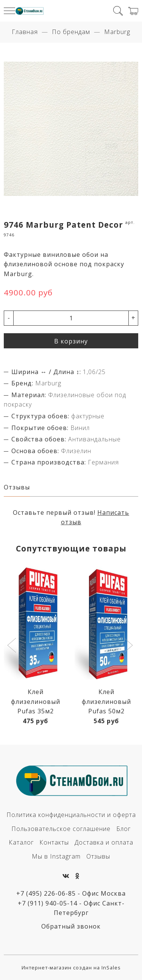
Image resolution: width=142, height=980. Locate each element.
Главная (25, 32)
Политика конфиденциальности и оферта (71, 815)
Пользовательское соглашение (61, 829)
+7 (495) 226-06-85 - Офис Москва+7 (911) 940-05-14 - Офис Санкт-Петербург (71, 903)
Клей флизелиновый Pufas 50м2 (106, 701)
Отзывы (98, 856)
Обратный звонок (71, 926)
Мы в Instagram (56, 856)
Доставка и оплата (104, 842)
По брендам (71, 32)
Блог (123, 829)
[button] (13, 646)
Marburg (117, 32)
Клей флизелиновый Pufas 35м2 (36, 701)
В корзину (71, 341)
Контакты (54, 842)
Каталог (21, 842)
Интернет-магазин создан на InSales (71, 968)
